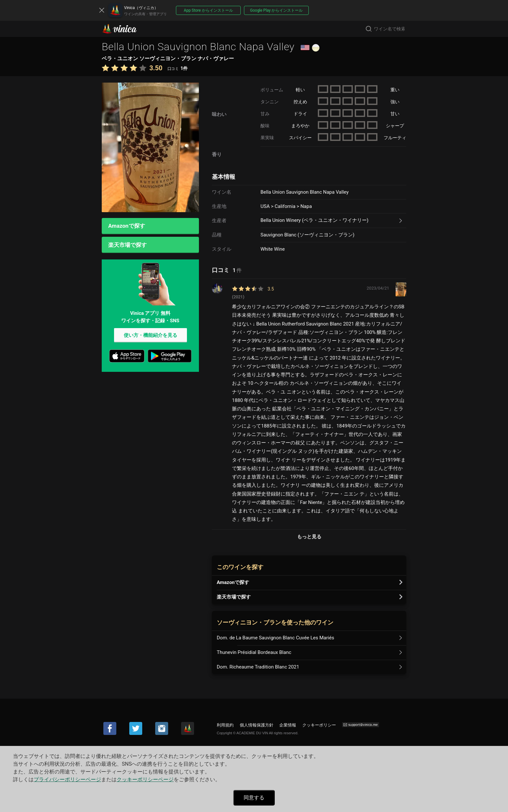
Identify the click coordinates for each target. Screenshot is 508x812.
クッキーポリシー (319, 725)
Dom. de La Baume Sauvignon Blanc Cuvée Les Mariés (275, 638)
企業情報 (288, 725)
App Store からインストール (208, 10)
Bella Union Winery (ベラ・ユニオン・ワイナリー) (314, 220)
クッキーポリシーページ (145, 779)
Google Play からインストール (276, 10)
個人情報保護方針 (257, 725)
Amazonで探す (127, 226)
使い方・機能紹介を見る (150, 336)
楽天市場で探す (127, 245)
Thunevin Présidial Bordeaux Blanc (254, 652)
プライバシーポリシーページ (67, 779)
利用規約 (225, 725)
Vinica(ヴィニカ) (125, 29)
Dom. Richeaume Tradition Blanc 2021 (258, 667)
